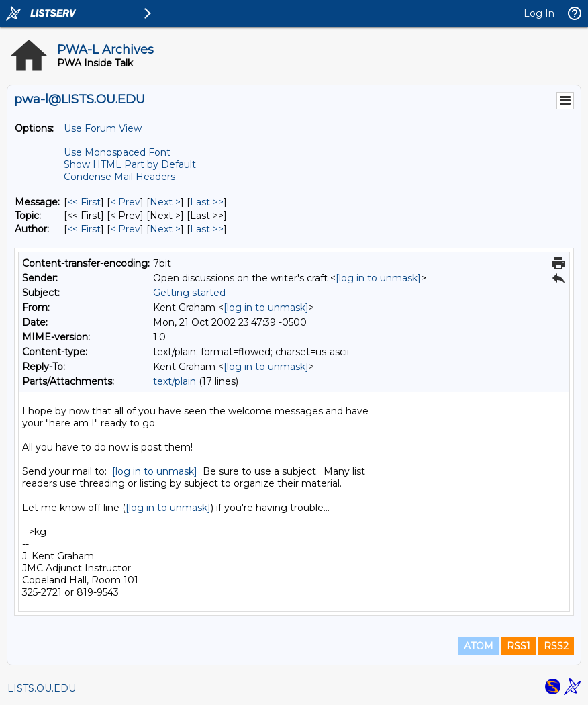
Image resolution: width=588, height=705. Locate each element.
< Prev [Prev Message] (125, 202)
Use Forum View (103, 128)
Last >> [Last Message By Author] (207, 229)
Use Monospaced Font (117, 152)
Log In (539, 13)
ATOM (479, 646)
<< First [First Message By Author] (84, 229)
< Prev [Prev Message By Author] (125, 229)
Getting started (189, 293)
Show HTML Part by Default (130, 164)
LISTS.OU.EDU (42, 688)
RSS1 (519, 646)
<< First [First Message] (84, 202)
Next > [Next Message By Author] (165, 229)
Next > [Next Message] (165, 202)
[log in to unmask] (378, 278)
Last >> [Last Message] (207, 202)
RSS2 (556, 646)
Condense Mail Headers (119, 177)
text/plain (175, 381)
